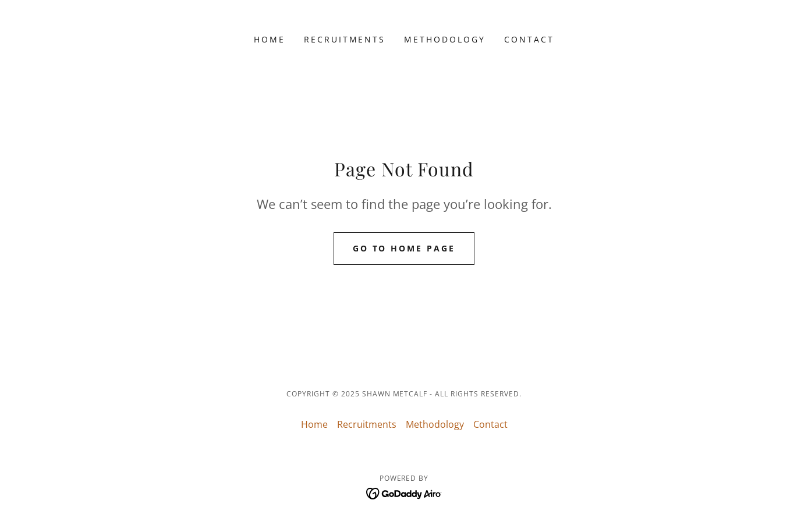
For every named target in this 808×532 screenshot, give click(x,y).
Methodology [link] (445, 39)
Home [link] (270, 39)
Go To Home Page (404, 248)
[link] (404, 492)
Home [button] (314, 424)
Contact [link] (529, 39)
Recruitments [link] (345, 39)
